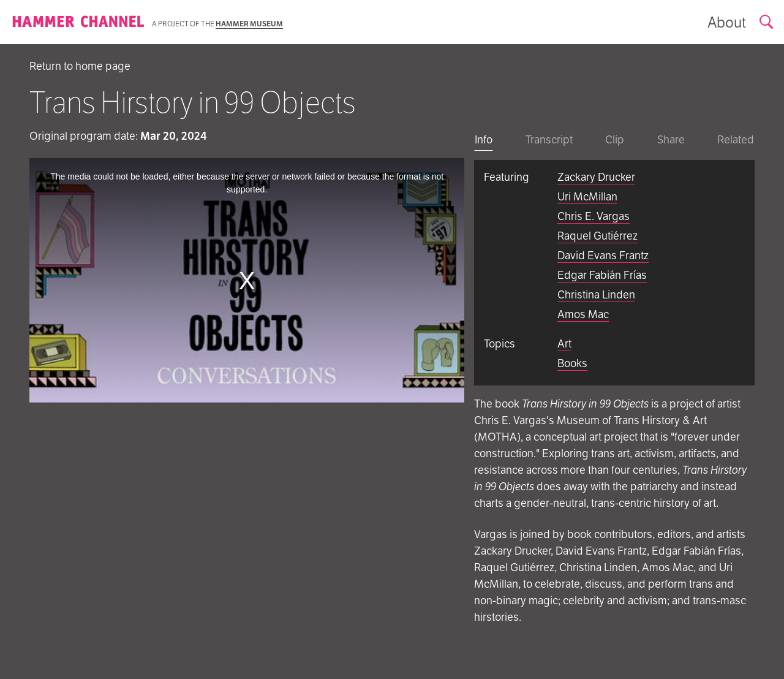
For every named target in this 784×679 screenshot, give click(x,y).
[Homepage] (78, 22)
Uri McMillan (587, 196)
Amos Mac (583, 314)
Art (564, 343)
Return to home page (80, 66)
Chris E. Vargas (594, 216)
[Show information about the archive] (727, 22)
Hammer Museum (249, 24)
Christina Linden (596, 294)
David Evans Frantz (603, 255)
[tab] (484, 141)
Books (572, 363)
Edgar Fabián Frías (602, 275)
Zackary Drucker (596, 177)
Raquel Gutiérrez (597, 236)
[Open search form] (767, 22)
